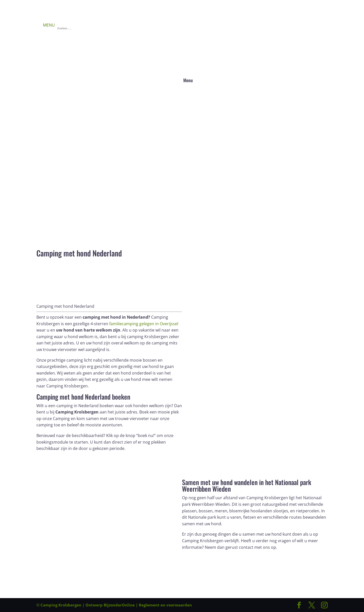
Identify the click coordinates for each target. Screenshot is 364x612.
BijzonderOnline (119, 605)
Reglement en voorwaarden (165, 605)
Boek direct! (56, 458)
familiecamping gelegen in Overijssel (144, 324)
